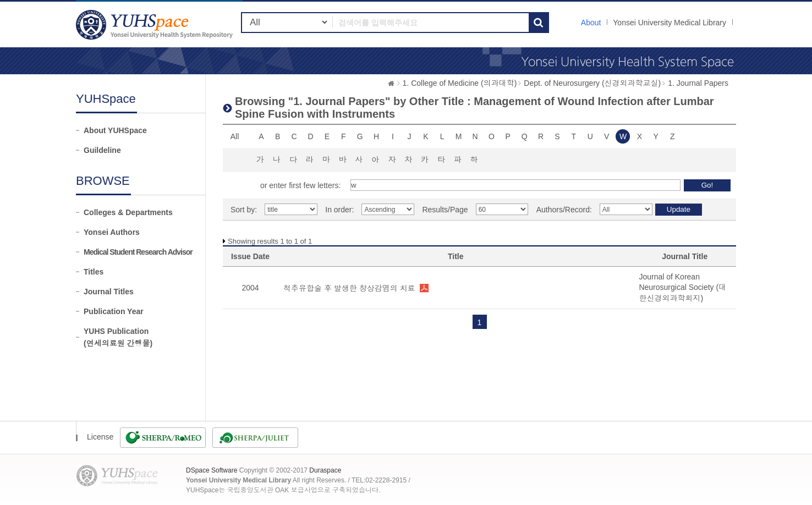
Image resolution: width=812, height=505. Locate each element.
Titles (94, 272)
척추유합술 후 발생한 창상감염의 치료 (349, 288)
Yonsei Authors (112, 232)
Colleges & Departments (128, 212)
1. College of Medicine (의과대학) (460, 83)
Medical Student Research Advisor (138, 252)
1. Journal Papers (698, 83)
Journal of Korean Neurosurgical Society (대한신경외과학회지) (682, 287)
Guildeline (102, 150)
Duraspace (325, 470)
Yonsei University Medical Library (670, 23)
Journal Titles (109, 292)
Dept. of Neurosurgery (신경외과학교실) (592, 83)
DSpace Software (212, 470)
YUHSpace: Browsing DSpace (156, 24)
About (591, 23)
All (235, 136)
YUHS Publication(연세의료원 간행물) (118, 337)
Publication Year (114, 311)
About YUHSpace (115, 130)
